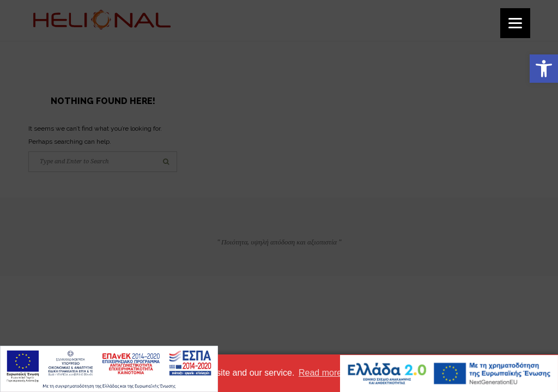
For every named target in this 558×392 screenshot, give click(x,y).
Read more (320, 373)
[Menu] (515, 23)
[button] (544, 69)
